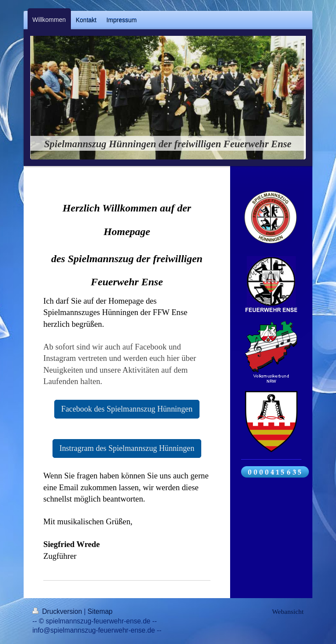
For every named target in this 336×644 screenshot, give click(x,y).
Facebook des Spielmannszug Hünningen (127, 409)
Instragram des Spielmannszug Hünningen (127, 448)
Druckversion (58, 611)
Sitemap (100, 611)
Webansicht (288, 611)
